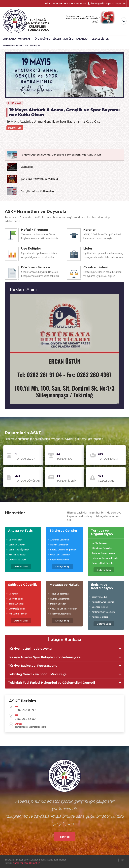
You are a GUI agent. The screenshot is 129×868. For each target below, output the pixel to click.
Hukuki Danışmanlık (59, 599)
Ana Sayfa (10, 39)
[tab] (64, 649)
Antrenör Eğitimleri (58, 540)
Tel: (65, 3)
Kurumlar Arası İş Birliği (102, 602)
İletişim (35, 45)
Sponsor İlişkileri (99, 607)
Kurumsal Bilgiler (99, 617)
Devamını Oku (15, 128)
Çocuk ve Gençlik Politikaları (63, 609)
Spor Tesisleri (14, 540)
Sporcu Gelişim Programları (62, 550)
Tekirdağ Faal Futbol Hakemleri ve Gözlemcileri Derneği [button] (52, 683)
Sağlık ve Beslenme (58, 560)
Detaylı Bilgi (21, 567)
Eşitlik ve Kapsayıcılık (59, 614)
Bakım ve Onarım (16, 545)
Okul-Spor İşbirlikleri (59, 555)
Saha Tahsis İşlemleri (18, 550)
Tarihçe (65, 837)
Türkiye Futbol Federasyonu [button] (30, 649)
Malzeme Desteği (16, 555)
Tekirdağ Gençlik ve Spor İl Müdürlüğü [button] (38, 674)
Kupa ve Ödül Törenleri (102, 563)
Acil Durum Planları (17, 614)
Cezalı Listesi (100, 39)
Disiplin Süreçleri (57, 604)
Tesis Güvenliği (15, 604)
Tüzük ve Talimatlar (59, 594)
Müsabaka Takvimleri (101, 548)
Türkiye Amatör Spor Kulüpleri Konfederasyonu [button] (45, 657)
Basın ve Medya (98, 597)
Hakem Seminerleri (58, 545)
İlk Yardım (12, 594)
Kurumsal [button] (25, 39)
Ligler (57, 39)
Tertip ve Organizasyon (102, 553)
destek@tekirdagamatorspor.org (107, 3)
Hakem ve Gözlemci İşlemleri (104, 558)
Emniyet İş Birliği (16, 609)
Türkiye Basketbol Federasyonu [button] (33, 666)
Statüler (68, 39)
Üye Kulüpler (43, 39)
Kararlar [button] (83, 39)
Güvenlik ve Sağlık (16, 560)
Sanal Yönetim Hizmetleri (27, 863)
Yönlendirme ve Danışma (102, 612)
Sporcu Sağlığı (15, 599)
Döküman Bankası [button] (16, 45)
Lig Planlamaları (98, 543)
